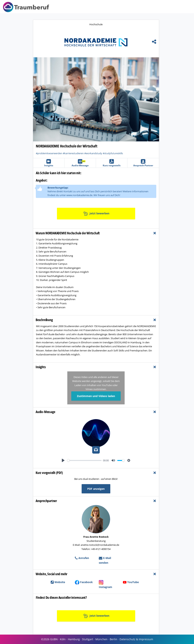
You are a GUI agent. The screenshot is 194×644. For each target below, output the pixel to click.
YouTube (131, 582)
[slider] (84, 460)
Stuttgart (88, 639)
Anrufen (82, 558)
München (101, 639)
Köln (63, 639)
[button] (64, 99)
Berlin (113, 639)
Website (58, 582)
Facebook (84, 582)
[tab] (96, 233)
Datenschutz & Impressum (136, 639)
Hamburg (74, 639)
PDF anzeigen (96, 489)
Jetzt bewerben (96, 214)
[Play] (63, 460)
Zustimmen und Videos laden (96, 396)
